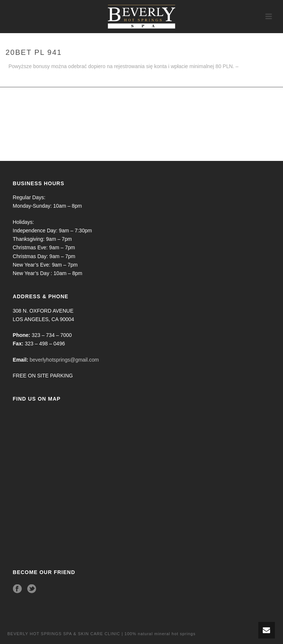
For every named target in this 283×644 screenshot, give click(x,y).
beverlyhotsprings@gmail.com (64, 360)
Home (262, 80)
